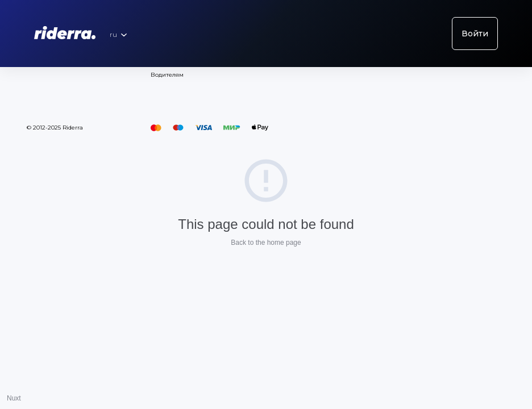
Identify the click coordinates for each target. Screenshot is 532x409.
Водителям (167, 75)
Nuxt (14, 398)
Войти (475, 34)
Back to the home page (266, 243)
